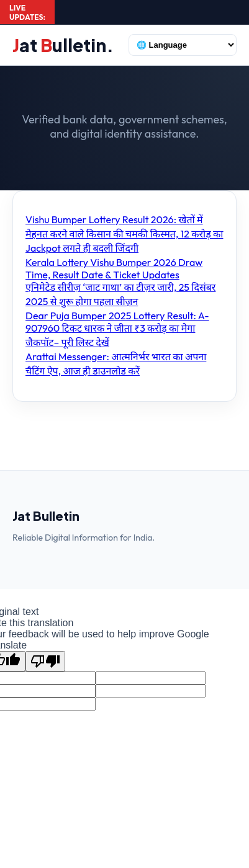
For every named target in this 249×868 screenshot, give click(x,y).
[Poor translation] (45, 661)
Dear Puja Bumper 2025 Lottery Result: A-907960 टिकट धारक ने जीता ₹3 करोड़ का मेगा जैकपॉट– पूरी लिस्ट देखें (117, 329)
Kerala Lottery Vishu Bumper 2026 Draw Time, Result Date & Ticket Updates (114, 268)
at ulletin (63, 45)
